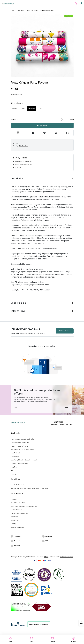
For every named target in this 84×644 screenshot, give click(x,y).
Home (13, 11)
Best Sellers (15, 456)
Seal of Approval (16, 510)
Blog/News (14, 467)
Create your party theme (19, 446)
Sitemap (13, 474)
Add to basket (42, 125)
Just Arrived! (15, 453)
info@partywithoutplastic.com (62, 424)
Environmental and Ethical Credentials (24, 506)
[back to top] (81, 622)
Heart (23, 108)
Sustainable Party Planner (20, 442)
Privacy (13, 524)
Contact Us (15, 520)
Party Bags (21, 11)
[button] (76, 4)
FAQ (12, 470)
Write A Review (65, 331)
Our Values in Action (18, 503)
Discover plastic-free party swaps (23, 449)
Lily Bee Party (24, 146)
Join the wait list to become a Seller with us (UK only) (30, 488)
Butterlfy (15, 108)
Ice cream (31, 108)
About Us (14, 499)
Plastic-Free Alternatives (19, 513)
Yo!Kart (46, 557)
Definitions (14, 517)
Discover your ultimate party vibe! (23, 439)
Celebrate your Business (19, 463)
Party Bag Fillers (32, 11)
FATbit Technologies (66, 557)
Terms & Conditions (18, 527)
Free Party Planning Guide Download (24, 460)
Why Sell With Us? (17, 485)
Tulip (40, 108)
